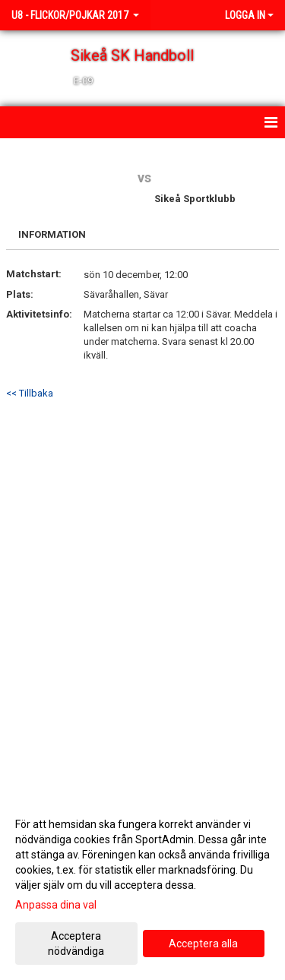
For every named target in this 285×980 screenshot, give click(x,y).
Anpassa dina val (56, 905)
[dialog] (142, 887)
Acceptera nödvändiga (76, 944)
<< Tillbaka (30, 393)
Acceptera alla (203, 944)
